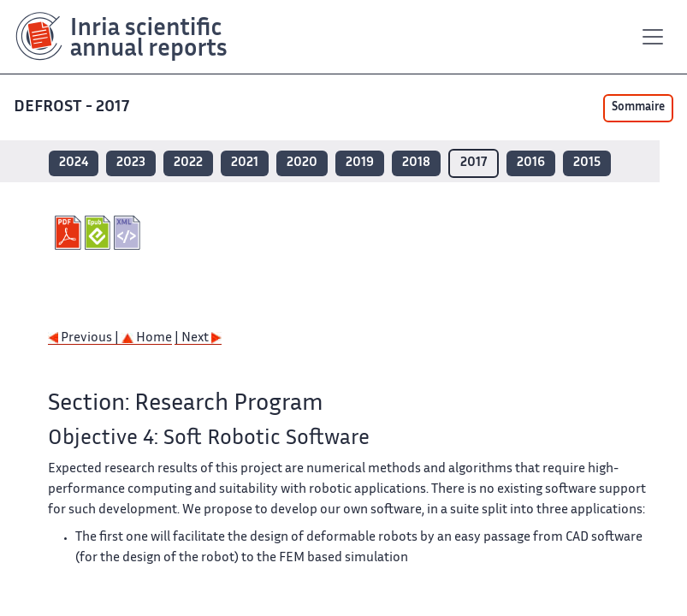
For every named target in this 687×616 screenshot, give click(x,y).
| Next (198, 338)
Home (147, 338)
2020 (302, 163)
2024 (74, 163)
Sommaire (638, 108)
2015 (587, 163)
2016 (531, 163)
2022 (188, 163)
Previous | (85, 338)
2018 (416, 163)
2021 (245, 163)
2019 (360, 163)
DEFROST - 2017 (73, 107)
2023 (131, 163)
